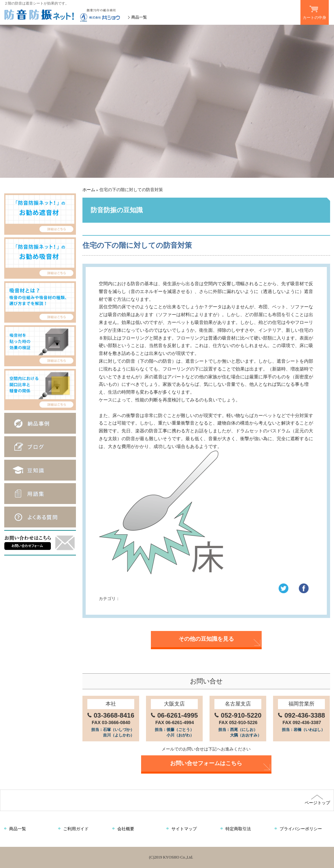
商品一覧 (139, 17)
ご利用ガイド (76, 829)
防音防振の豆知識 (155, 599)
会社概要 (126, 829)
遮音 (128, 599)
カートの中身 (315, 10)
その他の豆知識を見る (206, 639)
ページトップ (317, 800)
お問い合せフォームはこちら (206, 763)
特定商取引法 (238, 829)
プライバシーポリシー (301, 829)
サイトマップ (184, 829)
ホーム (89, 190)
